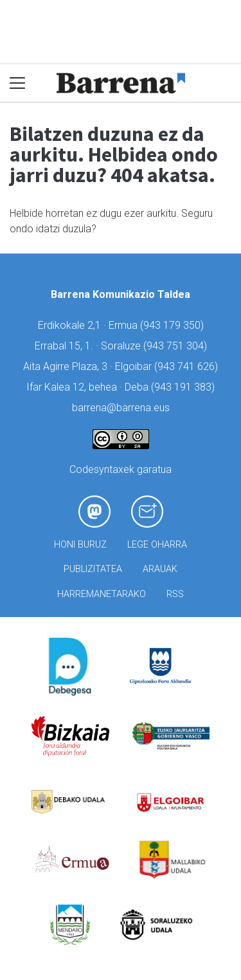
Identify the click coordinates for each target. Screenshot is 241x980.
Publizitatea (93, 569)
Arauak (160, 569)
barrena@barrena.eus (121, 408)
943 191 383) (184, 387)
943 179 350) (174, 325)
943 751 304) (177, 346)
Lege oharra (157, 545)
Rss (175, 594)
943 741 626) (188, 366)
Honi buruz (80, 545)
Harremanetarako (102, 594)
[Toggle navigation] (18, 83)
